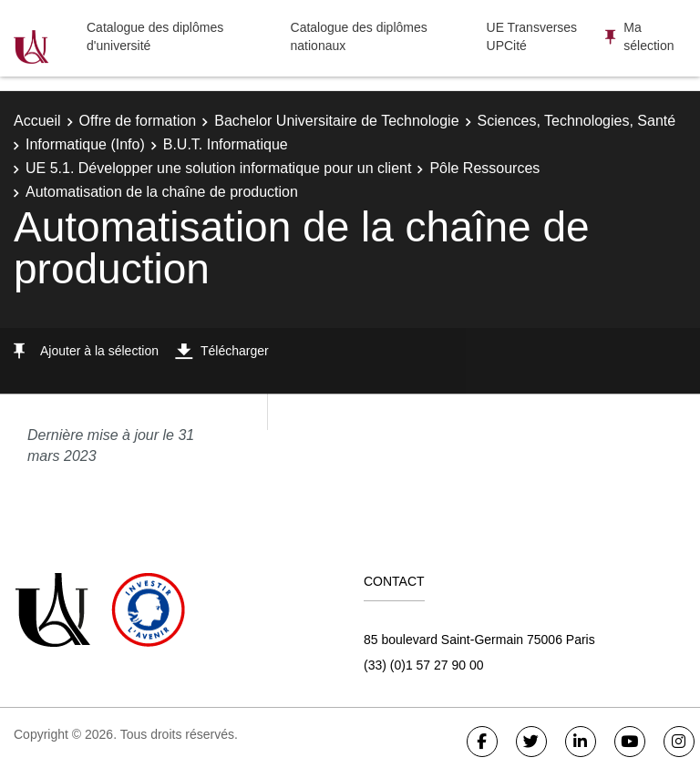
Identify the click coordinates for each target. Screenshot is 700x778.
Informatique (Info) (85, 144)
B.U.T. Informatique (226, 144)
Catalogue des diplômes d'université (155, 36)
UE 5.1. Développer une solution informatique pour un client (218, 168)
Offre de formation (138, 121)
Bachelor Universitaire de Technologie (336, 121)
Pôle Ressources (484, 168)
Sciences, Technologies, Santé (577, 121)
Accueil (37, 121)
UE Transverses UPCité (532, 36)
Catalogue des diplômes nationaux (359, 36)
